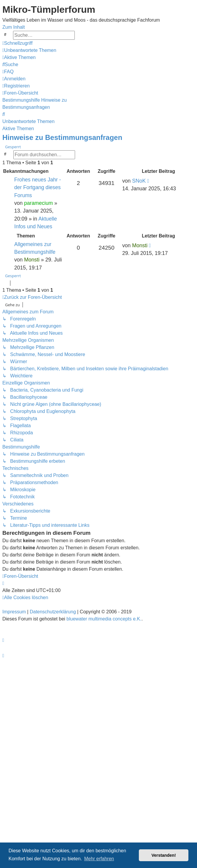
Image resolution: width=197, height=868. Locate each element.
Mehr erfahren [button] (99, 859)
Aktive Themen (18, 129)
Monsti (32, 260)
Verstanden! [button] (164, 855)
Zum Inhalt (14, 27)
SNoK (139, 181)
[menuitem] (29, 50)
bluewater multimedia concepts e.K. (104, 619)
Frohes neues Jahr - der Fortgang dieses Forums (38, 188)
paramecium (38, 203)
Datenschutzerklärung (53, 612)
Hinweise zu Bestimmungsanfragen (62, 137)
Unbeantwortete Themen (28, 121)
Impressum (14, 612)
